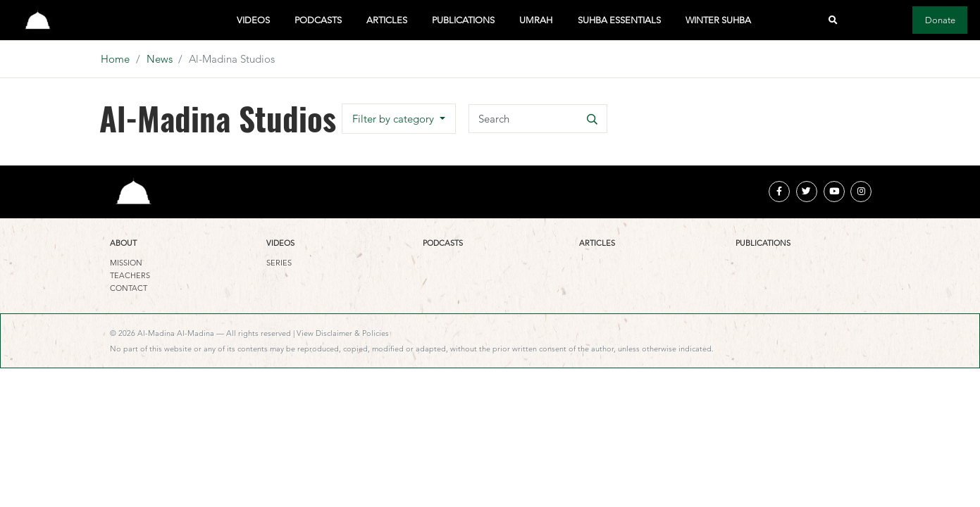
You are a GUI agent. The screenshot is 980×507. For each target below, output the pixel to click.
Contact (129, 288)
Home (115, 59)
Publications (463, 20)
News (160, 59)
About (123, 243)
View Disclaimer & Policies (343, 333)
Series (279, 263)
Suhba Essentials (619, 20)
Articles (387, 20)
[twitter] (807, 192)
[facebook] (779, 192)
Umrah (536, 20)
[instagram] (861, 192)
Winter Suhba (718, 20)
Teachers (130, 275)
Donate (940, 20)
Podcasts (318, 20)
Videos (253, 20)
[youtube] (834, 192)
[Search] (538, 119)
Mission (126, 263)
